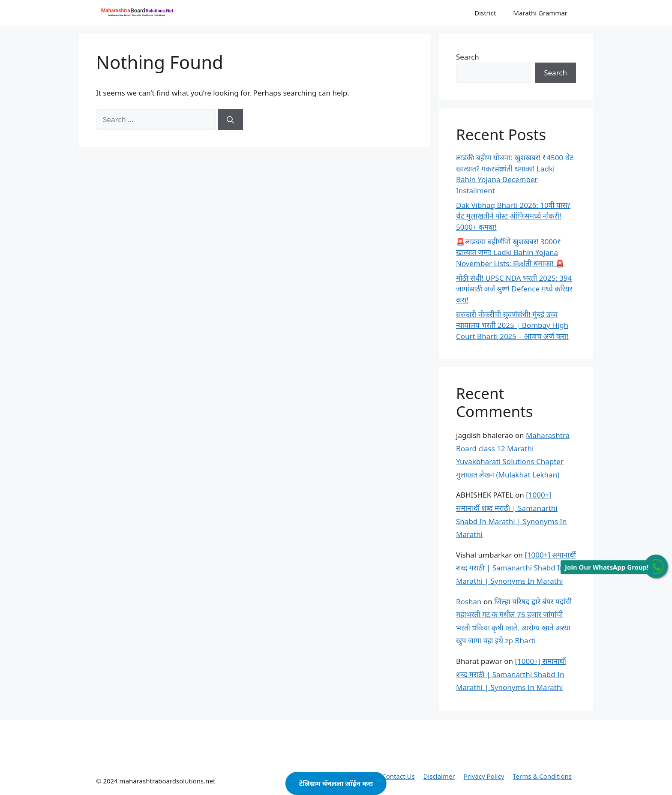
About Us (360, 776)
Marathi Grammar (540, 13)
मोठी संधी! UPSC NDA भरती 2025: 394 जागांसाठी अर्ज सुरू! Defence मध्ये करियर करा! (514, 289)
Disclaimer (439, 776)
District (485, 13)
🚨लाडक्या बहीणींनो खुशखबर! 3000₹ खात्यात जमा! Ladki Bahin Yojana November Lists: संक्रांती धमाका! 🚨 (510, 252)
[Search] (230, 120)
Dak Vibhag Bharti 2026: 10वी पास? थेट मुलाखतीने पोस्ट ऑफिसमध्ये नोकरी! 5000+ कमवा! (513, 216)
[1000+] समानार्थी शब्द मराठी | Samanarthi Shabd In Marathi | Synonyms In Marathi (516, 568)
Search (468, 57)
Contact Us (398, 776)
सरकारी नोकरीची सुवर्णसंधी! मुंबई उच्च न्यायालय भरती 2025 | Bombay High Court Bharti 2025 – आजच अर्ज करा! (512, 325)
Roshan (469, 601)
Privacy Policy (484, 776)
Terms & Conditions (542, 776)
